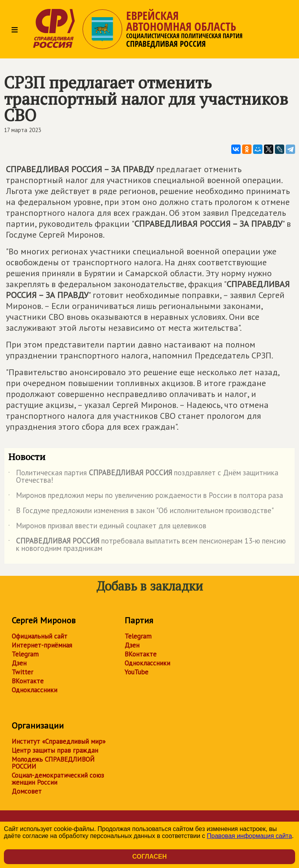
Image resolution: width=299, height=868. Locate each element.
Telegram (25, 654)
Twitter (22, 672)
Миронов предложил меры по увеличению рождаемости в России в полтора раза (146, 497)
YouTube (136, 672)
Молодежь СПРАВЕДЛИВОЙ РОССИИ (53, 763)
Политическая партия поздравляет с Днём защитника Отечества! (143, 477)
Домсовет (27, 791)
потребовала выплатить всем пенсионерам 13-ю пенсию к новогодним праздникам (147, 545)
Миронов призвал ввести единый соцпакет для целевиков (107, 527)
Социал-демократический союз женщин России (58, 779)
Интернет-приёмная (42, 645)
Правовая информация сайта (249, 836)
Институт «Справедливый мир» (59, 741)
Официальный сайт (40, 636)
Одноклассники (34, 690)
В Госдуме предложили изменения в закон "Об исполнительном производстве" (141, 512)
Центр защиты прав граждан (55, 750)
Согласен (149, 857)
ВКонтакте (28, 681)
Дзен (19, 663)
